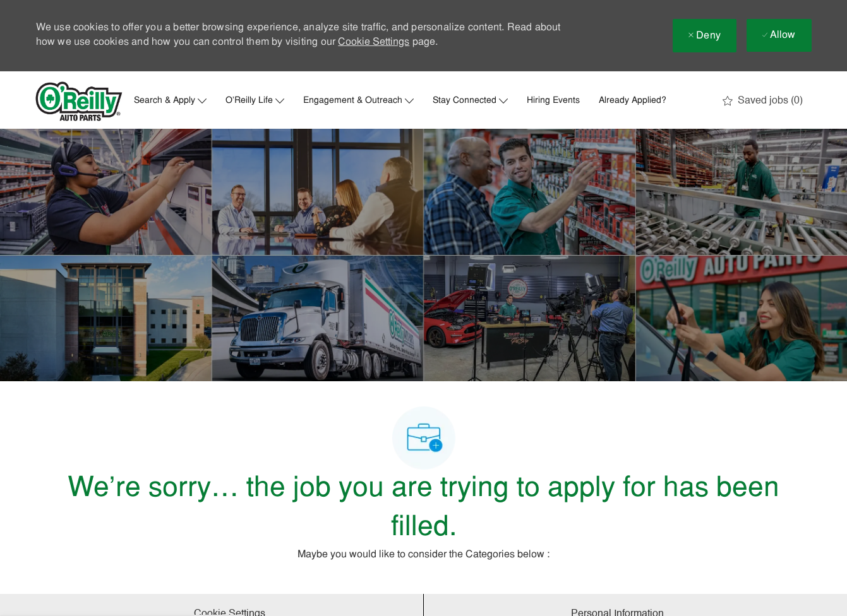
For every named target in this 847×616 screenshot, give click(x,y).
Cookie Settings (374, 42)
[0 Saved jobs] (763, 101)
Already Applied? (633, 101)
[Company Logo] (79, 101)
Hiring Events (553, 101)
